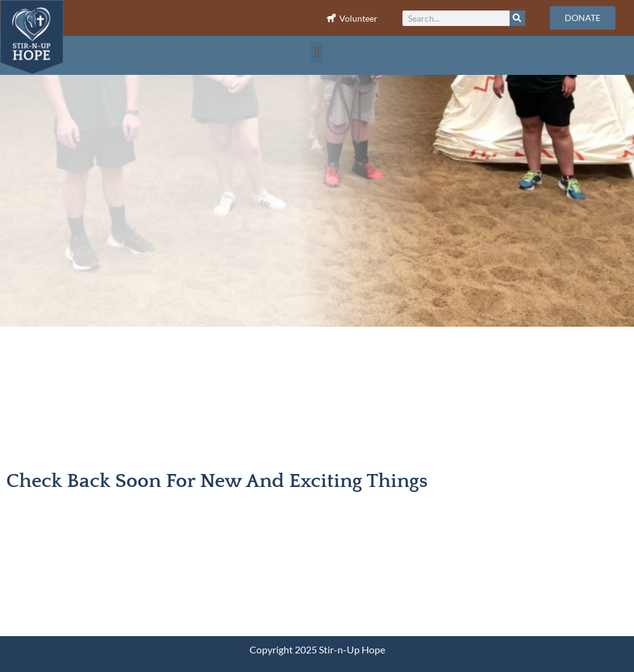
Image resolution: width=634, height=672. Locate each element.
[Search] (517, 18)
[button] (317, 52)
